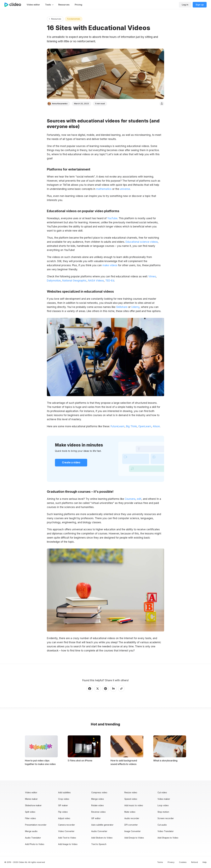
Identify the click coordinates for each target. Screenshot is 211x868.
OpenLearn (145, 426)
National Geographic (74, 281)
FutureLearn (118, 426)
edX (139, 499)
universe (125, 189)
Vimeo (152, 276)
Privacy (171, 862)
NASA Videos (96, 281)
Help (205, 862)
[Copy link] (121, 689)
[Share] (162, 104)
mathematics (104, 189)
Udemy (135, 307)
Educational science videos (142, 242)
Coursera (130, 499)
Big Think (131, 426)
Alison (156, 426)
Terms (160, 862)
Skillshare (121, 307)
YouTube (112, 218)
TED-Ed (110, 281)
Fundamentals (74, 19)
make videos (110, 265)
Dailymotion (54, 281)
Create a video (71, 462)
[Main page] (14, 5)
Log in (185, 5)
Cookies (183, 862)
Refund (195, 862)
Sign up (200, 5)
